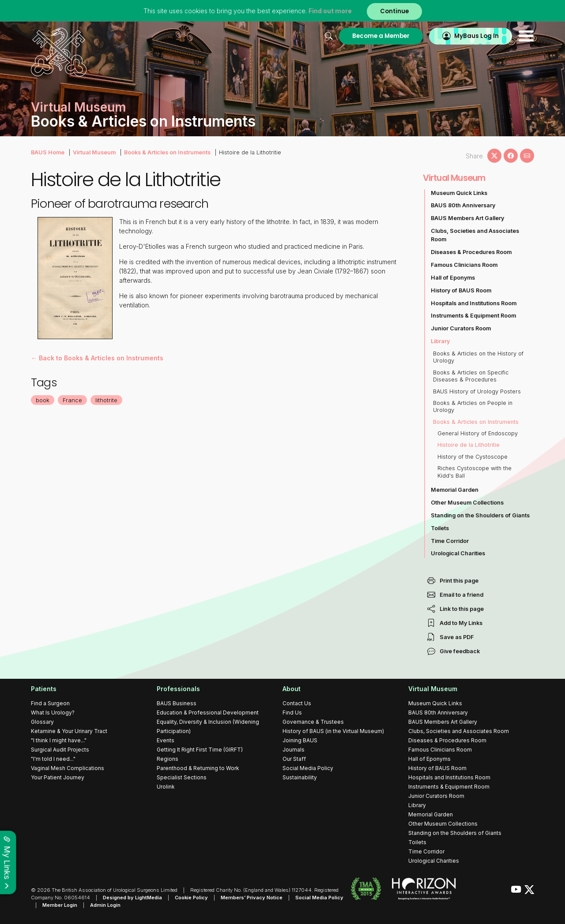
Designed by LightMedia (132, 898)
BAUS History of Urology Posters (477, 391)
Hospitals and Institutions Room (474, 303)
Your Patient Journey (58, 777)
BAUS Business (177, 703)
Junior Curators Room (461, 328)
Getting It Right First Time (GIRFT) (200, 750)
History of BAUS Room (461, 290)
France (72, 400)
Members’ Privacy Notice (252, 898)
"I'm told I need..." (53, 759)
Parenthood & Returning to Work (198, 768)
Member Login (60, 905)
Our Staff (294, 759)
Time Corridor (450, 541)
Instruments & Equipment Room (473, 316)
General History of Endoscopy (478, 433)
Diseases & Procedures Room (471, 252)
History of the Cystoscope (473, 457)
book (43, 400)
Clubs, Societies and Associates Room (475, 235)
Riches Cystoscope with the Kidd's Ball (475, 472)
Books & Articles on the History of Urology (478, 357)
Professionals (178, 689)
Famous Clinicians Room (464, 265)
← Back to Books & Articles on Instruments (97, 358)
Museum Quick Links (459, 193)
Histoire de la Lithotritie (469, 445)
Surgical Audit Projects (60, 750)
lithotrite (106, 400)
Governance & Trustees (313, 722)
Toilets (440, 528)
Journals (294, 750)
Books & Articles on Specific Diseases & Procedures (471, 376)
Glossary (42, 722)
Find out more (330, 11)
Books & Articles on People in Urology (473, 406)
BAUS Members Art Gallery (467, 218)
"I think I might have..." (59, 740)
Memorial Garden (455, 490)
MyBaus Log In (476, 36)
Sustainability (300, 777)
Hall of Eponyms (453, 278)
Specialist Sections (182, 777)
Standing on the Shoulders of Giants (480, 515)
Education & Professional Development (208, 713)
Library (440, 341)
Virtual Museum (94, 152)
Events (166, 740)
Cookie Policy (191, 898)
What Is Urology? (53, 713)
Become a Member (381, 36)
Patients (44, 689)
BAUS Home (48, 152)
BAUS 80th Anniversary (463, 205)
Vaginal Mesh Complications (68, 768)
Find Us (292, 713)
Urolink (166, 787)
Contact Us (297, 703)
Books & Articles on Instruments (167, 152)
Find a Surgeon (50, 703)
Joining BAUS (300, 740)
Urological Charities (458, 553)
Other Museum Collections (467, 503)
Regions (168, 759)
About (292, 689)
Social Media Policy (308, 768)
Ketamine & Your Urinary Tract (69, 731)
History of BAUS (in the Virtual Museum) (333, 731)
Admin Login (105, 905)
